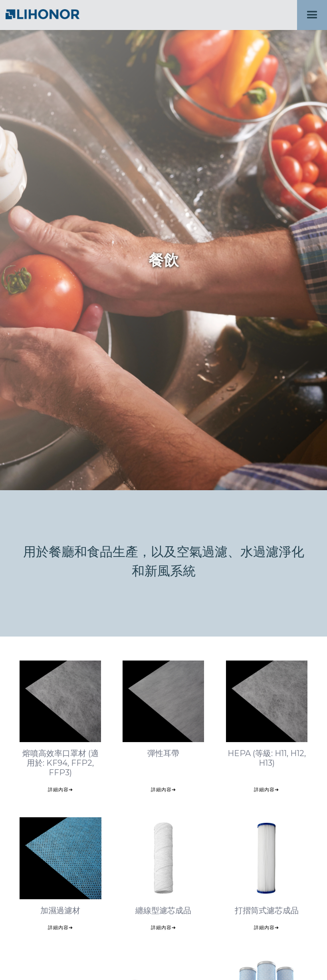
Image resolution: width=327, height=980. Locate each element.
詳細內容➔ (60, 789)
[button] (312, 15)
